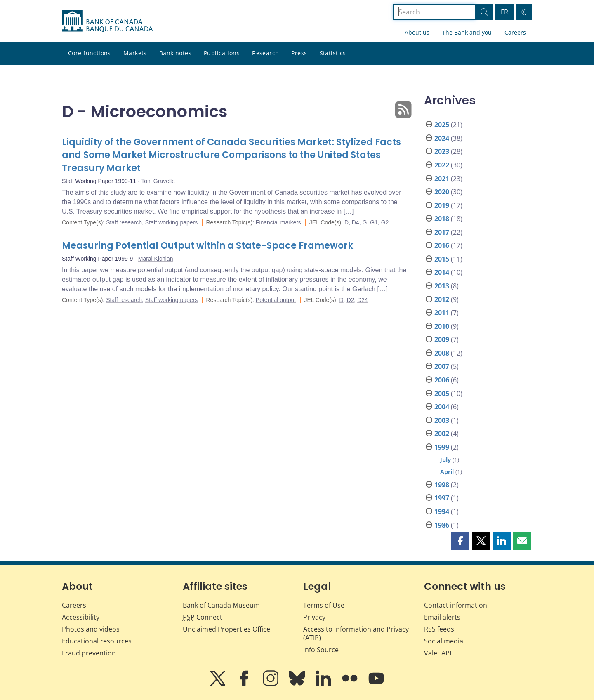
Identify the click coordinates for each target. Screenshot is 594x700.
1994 (442, 511)
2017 (442, 232)
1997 (442, 498)
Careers (515, 32)
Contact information (456, 605)
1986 (442, 525)
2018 (442, 219)
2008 (442, 353)
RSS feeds (439, 629)
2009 (442, 339)
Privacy (314, 617)
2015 (442, 259)
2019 (442, 205)
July (445, 460)
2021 (442, 179)
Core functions (90, 53)
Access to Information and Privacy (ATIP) (356, 633)
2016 (442, 245)
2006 (442, 380)
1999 (442, 447)
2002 (442, 434)
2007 (442, 366)
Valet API (438, 653)
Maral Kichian (156, 259)
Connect (203, 617)
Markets (135, 53)
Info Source (321, 650)
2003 (442, 420)
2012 (442, 299)
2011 (442, 313)
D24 (363, 300)
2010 (442, 326)
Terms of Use (324, 605)
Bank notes (175, 53)
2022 (442, 165)
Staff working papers (171, 222)
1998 (442, 485)
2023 (442, 151)
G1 (374, 222)
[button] (460, 541)
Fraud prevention (89, 653)
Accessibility (81, 617)
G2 (385, 222)
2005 (442, 394)
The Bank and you (467, 32)
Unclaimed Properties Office (226, 629)
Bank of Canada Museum (221, 605)
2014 (442, 272)
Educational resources (97, 641)
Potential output (276, 300)
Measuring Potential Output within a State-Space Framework (207, 246)
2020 (442, 192)
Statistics (333, 53)
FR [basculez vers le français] (504, 12)
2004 (442, 407)
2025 (442, 125)
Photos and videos (91, 629)
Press (299, 53)
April (447, 472)
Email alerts (442, 617)
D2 (350, 300)
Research (265, 53)
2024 (442, 138)
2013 (442, 286)
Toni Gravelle (158, 181)
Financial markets (278, 222)
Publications (222, 53)
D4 (356, 222)
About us (417, 32)
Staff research (124, 222)
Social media (444, 641)
